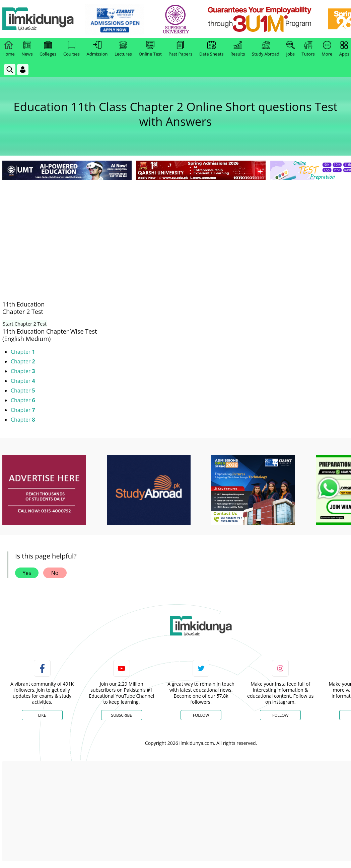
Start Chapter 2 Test (24, 324)
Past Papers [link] (180, 49)
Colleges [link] (48, 49)
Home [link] (9, 49)
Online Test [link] (150, 49)
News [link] (27, 49)
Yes (27, 573)
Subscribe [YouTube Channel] (122, 715)
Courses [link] (72, 49)
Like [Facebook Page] (42, 715)
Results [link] (238, 49)
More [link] (327, 49)
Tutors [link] (308, 49)
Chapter (23, 352)
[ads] (44, 490)
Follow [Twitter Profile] (201, 715)
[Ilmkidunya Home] (39, 19)
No (55, 573)
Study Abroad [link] (266, 49)
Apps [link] (344, 49)
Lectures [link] (123, 49)
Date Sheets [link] (212, 49)
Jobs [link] (291, 49)
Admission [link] (97, 49)
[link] (116, 19)
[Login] (23, 70)
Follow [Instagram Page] (280, 715)
